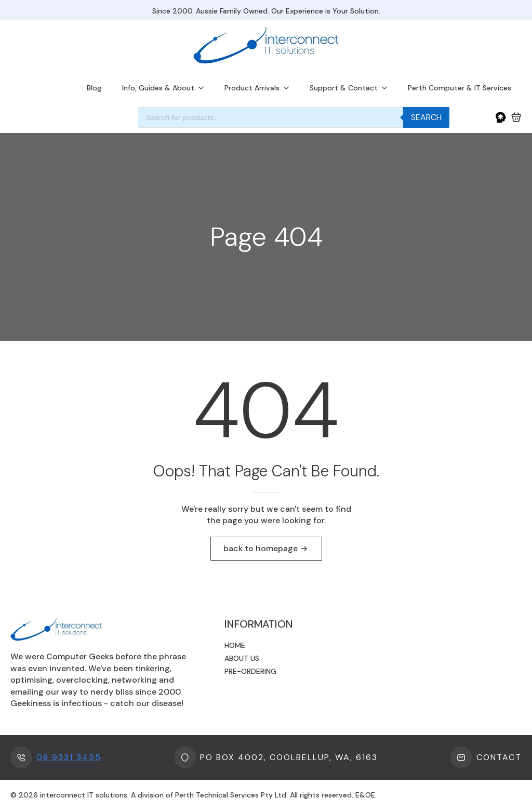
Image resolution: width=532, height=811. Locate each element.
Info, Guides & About (158, 88)
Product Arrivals (252, 88)
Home (235, 645)
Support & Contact (344, 88)
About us (242, 658)
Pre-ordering (250, 671)
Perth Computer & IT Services (460, 88)
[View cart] (516, 117)
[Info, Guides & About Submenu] (204, 88)
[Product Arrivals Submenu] (289, 88)
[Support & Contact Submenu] (388, 88)
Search (426, 117)
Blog (94, 88)
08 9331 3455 (69, 757)
